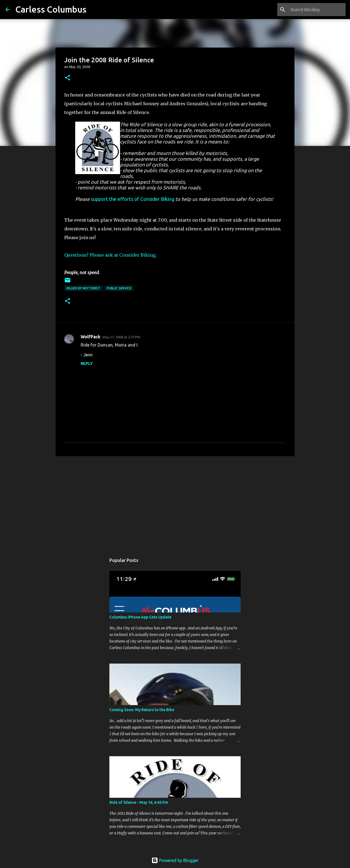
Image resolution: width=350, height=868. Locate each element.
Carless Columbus (51, 9)
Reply (87, 363)
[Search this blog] (317, 10)
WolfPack (91, 337)
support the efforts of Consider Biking (132, 199)
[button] (68, 78)
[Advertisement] (175, 503)
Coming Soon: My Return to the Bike (142, 710)
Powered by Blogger (175, 860)
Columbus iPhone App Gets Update (140, 617)
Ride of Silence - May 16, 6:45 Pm (139, 802)
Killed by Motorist (83, 288)
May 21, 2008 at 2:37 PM (121, 337)
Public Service (119, 288)
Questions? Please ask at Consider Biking (110, 255)
